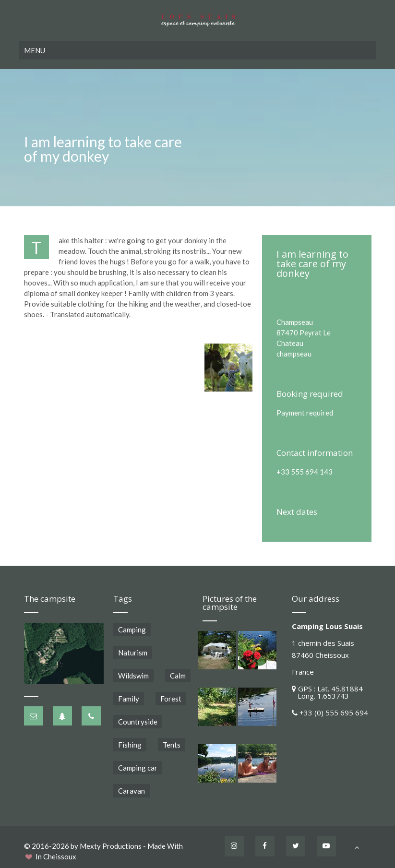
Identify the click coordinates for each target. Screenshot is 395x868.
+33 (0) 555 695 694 (334, 713)
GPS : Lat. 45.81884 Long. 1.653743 (327, 692)
